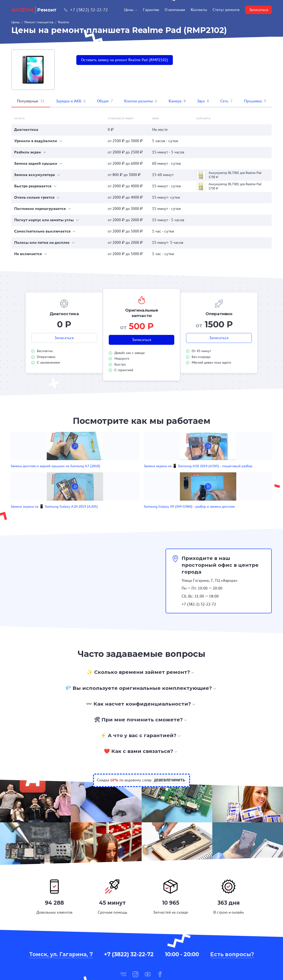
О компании (175, 10)
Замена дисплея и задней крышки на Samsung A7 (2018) (58, 474)
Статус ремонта (226, 10)
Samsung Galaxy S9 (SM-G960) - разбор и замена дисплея (217, 474)
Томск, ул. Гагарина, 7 (61, 927)
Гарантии (151, 10)
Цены (131, 10)
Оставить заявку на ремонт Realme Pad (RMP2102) (125, 60)
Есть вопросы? (232, 927)
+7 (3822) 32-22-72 (86, 10)
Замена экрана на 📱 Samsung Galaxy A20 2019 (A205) (165, 474)
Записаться (259, 10)
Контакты (199, 10)
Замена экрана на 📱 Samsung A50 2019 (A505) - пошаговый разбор (113, 474)
